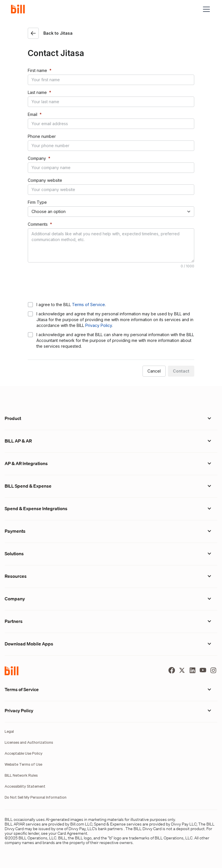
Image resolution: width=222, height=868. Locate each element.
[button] (205, 9)
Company (37, 158)
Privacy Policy (99, 325)
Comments (38, 224)
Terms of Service (88, 305)
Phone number (42, 136)
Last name (37, 92)
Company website (45, 180)
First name (37, 70)
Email (33, 114)
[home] (20, 9)
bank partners (110, 829)
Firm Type (37, 202)
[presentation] (72, 285)
